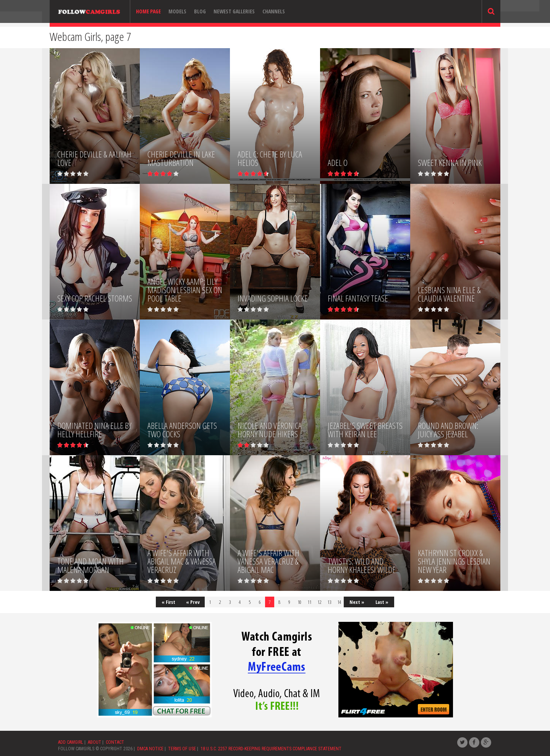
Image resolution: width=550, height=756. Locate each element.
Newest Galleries (234, 11)
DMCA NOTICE (150, 749)
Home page (148, 11)
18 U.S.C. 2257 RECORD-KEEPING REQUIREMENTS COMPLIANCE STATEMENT (271, 749)
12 (319, 602)
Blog (200, 11)
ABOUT (95, 742)
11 (309, 602)
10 (299, 602)
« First (168, 602)
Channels (274, 11)
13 (329, 602)
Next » (357, 602)
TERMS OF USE (182, 749)
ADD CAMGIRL (71, 742)
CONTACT (115, 742)
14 (339, 602)
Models (177, 11)
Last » (382, 602)
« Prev (193, 602)
